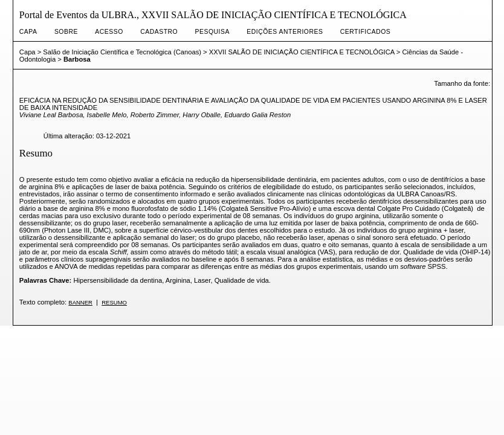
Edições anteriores (285, 32)
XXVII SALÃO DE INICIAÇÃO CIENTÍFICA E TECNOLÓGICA (302, 52)
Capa (28, 32)
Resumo (114, 302)
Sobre (66, 32)
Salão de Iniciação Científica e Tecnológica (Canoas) (122, 52)
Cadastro (159, 32)
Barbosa (77, 59)
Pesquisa (212, 32)
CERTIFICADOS (365, 32)
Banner (80, 302)
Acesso (109, 32)
